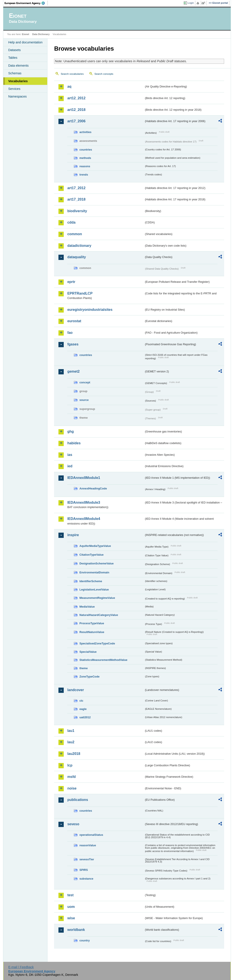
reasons (85, 166)
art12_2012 (76, 98)
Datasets (14, 50)
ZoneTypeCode (89, 677)
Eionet (26, 34)
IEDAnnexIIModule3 (84, 502)
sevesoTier (87, 859)
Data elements (18, 66)
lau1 (71, 731)
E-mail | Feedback (21, 967)
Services (14, 89)
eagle (83, 709)
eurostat (74, 321)
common (75, 234)
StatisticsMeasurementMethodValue (103, 660)
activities (85, 132)
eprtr (71, 282)
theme (83, 668)
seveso (73, 824)
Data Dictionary (41, 34)
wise (71, 918)
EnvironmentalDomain (94, 572)
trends (84, 175)
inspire (73, 535)
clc (81, 701)
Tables (13, 58)
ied (70, 466)
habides (74, 443)
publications (78, 800)
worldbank (76, 930)
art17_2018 (76, 199)
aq (69, 86)
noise (72, 788)
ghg (70, 431)
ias (70, 455)
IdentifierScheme (91, 581)
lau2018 (74, 754)
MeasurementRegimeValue (97, 598)
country (84, 940)
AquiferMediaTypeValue (95, 546)
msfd (71, 777)
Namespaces (17, 96)
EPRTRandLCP (80, 293)
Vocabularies (18, 81)
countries (86, 150)
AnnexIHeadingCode (93, 488)
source (84, 400)
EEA (26, 3)
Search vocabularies (72, 74)
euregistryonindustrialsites (90, 310)
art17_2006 (76, 121)
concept (85, 382)
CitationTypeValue (91, 555)
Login (191, 3)
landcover (76, 690)
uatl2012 (85, 717)
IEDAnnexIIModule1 (84, 478)
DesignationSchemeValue (96, 563)
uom (71, 907)
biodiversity (77, 211)
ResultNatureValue (92, 632)
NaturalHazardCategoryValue (99, 615)
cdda (71, 222)
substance (86, 879)
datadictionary (79, 246)
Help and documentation (25, 42)
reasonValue (88, 845)
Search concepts (104, 74)
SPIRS (83, 870)
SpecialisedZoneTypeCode (97, 643)
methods (85, 158)
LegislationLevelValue (94, 590)
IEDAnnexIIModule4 (84, 519)
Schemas (15, 73)
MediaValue (87, 607)
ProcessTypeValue (92, 623)
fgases (73, 344)
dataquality (76, 257)
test (70, 895)
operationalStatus (91, 835)
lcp (70, 765)
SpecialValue (88, 652)
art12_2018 (76, 110)
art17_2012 (76, 188)
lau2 (71, 742)
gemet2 (73, 371)
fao (70, 333)
